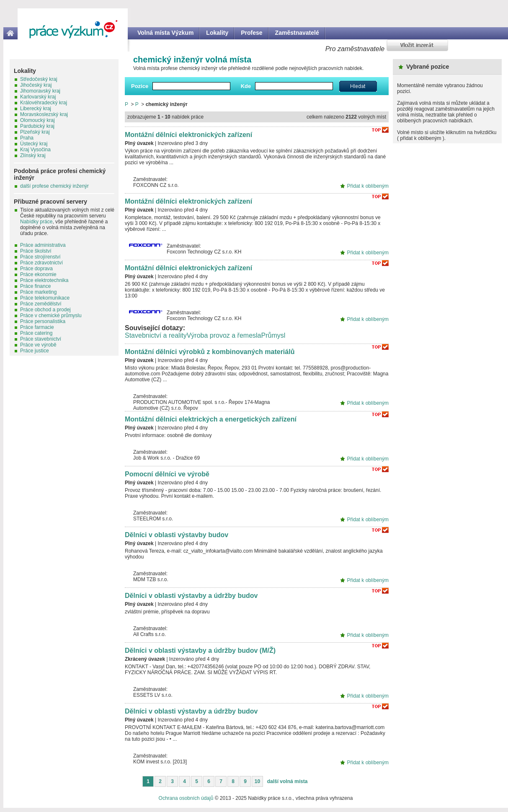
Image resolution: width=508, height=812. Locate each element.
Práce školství (36, 251)
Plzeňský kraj (35, 132)
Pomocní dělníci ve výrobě (167, 474)
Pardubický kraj (37, 126)
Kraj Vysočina (35, 150)
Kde (246, 86)
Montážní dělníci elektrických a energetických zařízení (211, 419)
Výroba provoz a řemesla (224, 335)
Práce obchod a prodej (45, 310)
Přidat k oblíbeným (368, 186)
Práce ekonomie (38, 274)
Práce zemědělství (41, 304)
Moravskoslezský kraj (44, 114)
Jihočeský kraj (36, 85)
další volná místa (288, 781)
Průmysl (273, 335)
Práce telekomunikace (45, 298)
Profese (251, 33)
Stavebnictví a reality (156, 335)
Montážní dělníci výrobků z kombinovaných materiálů (210, 352)
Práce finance (35, 286)
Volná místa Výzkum (165, 33)
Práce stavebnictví (41, 339)
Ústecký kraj (34, 144)
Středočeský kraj (39, 79)
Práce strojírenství (40, 257)
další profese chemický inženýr (54, 186)
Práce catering (36, 333)
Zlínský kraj (33, 155)
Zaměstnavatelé (297, 33)
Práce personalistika (43, 321)
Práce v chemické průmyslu (51, 315)
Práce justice (35, 351)
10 (257, 781)
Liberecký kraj (36, 109)
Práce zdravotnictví (41, 263)
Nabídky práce (36, 222)
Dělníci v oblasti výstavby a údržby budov (191, 596)
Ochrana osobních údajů (186, 798)
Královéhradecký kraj (44, 103)
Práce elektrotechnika (44, 280)
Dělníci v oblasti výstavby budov (177, 535)
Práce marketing (38, 292)
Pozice (140, 86)
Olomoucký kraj (37, 120)
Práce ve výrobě (38, 345)
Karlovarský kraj (38, 97)
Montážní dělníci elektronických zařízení (188, 135)
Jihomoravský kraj (40, 91)
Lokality (217, 33)
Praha (27, 138)
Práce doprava (36, 269)
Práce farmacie (37, 327)
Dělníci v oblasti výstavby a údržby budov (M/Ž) (200, 650)
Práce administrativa (43, 245)
